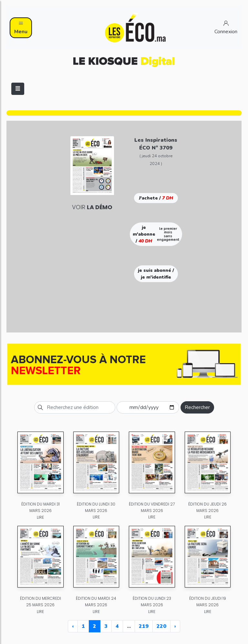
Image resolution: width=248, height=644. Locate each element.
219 (144, 626)
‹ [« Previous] (73, 626)
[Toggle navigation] (18, 89)
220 (161, 626)
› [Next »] (175, 626)
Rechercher (197, 407)
